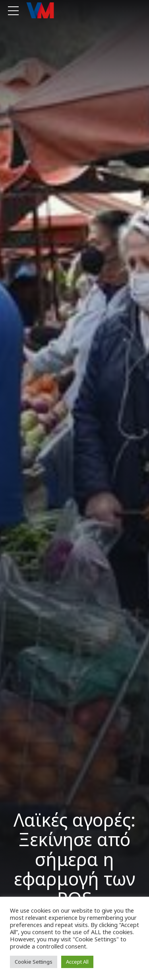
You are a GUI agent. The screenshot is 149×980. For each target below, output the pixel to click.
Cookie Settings (34, 962)
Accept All (77, 962)
